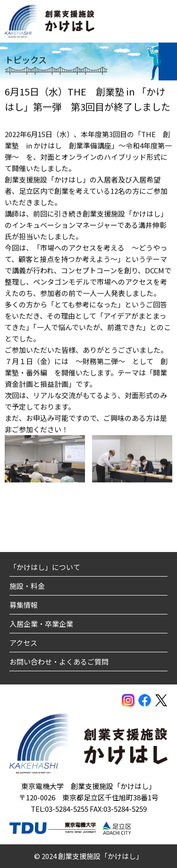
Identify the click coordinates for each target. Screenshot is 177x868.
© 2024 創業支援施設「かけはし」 (88, 856)
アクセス (23, 643)
